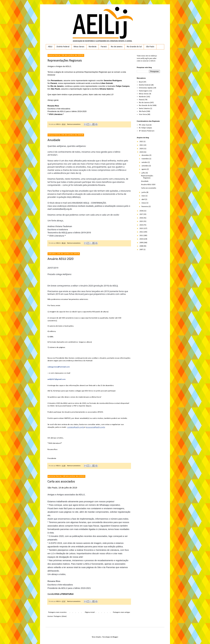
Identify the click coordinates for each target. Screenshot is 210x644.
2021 (141, 145)
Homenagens (144, 91)
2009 (141, 243)
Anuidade (54, 140)
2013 (141, 229)
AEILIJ (50, 47)
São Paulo (150, 47)
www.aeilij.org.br (143, 58)
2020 (141, 149)
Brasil (141, 82)
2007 (141, 250)
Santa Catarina (144, 109)
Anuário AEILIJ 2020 (60, 259)
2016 (141, 218)
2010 (141, 239)
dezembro (145, 155)
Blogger (115, 637)
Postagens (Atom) (60, 616)
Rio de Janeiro (117, 47)
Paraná (104, 47)
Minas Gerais (79, 47)
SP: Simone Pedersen (147, 131)
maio (143, 196)
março (144, 203)
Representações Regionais (65, 61)
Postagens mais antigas (121, 612)
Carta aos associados (61, 482)
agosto (144, 169)
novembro (145, 159)
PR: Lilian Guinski (145, 125)
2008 (141, 246)
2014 (141, 225)
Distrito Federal (63, 47)
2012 (141, 232)
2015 (141, 221)
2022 (141, 142)
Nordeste (93, 47)
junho (144, 192)
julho (144, 173)
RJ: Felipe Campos (145, 128)
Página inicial (90, 612)
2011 (141, 236)
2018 (141, 211)
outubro (145, 162)
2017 (141, 214)
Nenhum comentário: (74, 124)
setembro (145, 166)
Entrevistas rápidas (146, 88)
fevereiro (145, 207)
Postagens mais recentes (57, 612)
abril (143, 200)
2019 (141, 152)
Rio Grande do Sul (134, 47)
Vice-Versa (143, 114)
